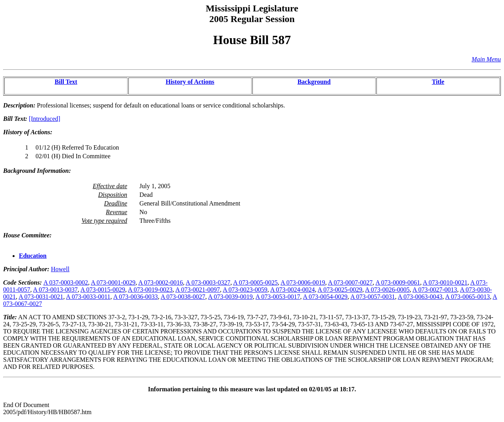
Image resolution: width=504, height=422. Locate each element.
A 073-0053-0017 (278, 297)
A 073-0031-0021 (41, 297)
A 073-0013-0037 (55, 290)
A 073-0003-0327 (208, 282)
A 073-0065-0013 (468, 297)
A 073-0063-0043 (420, 297)
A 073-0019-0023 (150, 290)
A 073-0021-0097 (197, 290)
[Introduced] (44, 119)
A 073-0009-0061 (397, 282)
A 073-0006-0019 (303, 282)
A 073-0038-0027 (183, 297)
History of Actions (190, 82)
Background (314, 82)
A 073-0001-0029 (113, 282)
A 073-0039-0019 (230, 297)
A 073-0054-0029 (325, 297)
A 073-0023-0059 (245, 290)
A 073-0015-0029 (103, 290)
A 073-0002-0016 (160, 282)
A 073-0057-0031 (373, 297)
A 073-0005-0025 (255, 282)
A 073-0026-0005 (387, 290)
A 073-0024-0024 (292, 290)
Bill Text (66, 82)
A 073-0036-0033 (135, 297)
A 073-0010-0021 (445, 282)
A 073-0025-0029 (340, 290)
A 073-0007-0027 (350, 282)
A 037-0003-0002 (66, 282)
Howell (60, 269)
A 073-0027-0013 (435, 290)
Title (438, 82)
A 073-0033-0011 (88, 297)
